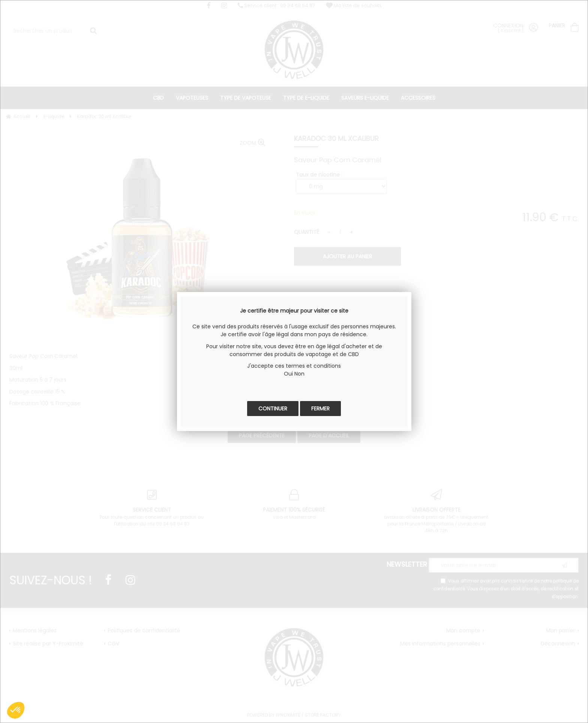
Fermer (320, 409)
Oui (288, 374)
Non (299, 374)
